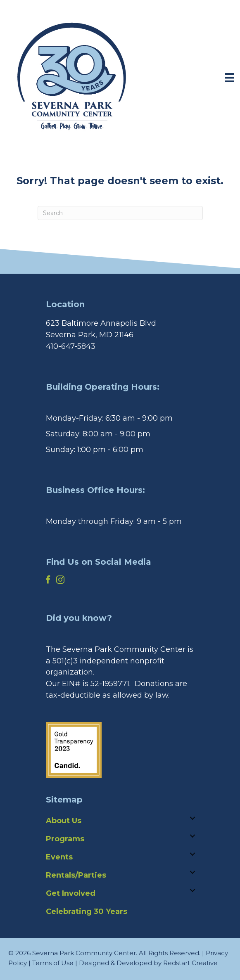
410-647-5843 (71, 346)
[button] (192, 818)
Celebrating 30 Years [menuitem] (87, 911)
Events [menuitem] (59, 857)
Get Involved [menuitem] (71, 893)
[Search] (120, 213)
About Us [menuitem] (64, 821)
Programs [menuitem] (65, 839)
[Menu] (230, 78)
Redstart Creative (190, 963)
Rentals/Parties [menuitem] (76, 875)
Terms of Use (53, 963)
